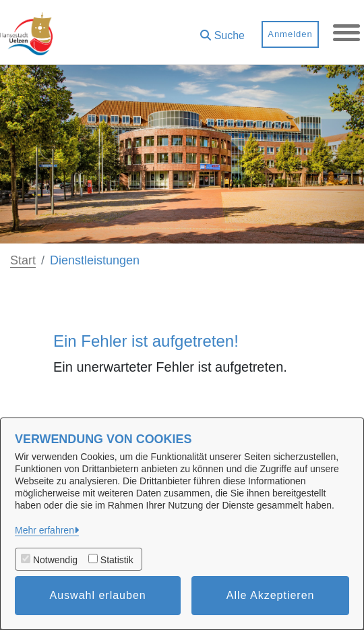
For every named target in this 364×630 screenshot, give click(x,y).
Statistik (117, 560)
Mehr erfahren (44, 530)
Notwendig (55, 560)
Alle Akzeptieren (271, 595)
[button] (222, 31)
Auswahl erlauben (98, 595)
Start (23, 260)
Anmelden (290, 34)
